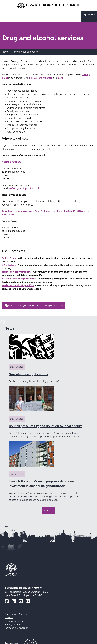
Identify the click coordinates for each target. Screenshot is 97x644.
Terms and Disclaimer (16, 628)
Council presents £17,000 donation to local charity (45, 426)
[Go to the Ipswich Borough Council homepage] (49, 5)
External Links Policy (16, 621)
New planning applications (28, 374)
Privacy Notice (12, 624)
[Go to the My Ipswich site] (89, 16)
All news (48, 511)
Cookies (9, 618)
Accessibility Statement (17, 614)
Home (5, 52)
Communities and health (25, 52)
